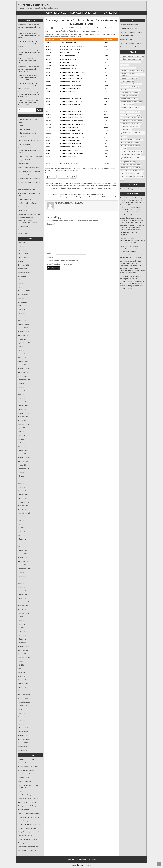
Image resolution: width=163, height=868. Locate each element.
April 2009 (22, 721)
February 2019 (23, 361)
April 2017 (21, 443)
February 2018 (23, 406)
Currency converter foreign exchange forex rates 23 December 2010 (132, 240)
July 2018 (21, 387)
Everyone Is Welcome (26, 160)
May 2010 (21, 672)
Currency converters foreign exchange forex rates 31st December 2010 (131, 212)
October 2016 (22, 465)
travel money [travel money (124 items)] (126, 168)
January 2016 (22, 498)
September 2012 (24, 569)
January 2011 (22, 643)
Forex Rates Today (24, 795)
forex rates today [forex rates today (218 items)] (133, 112)
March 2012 (22, 591)
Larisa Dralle (125, 247)
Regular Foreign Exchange (27, 203)
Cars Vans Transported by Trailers (133, 43)
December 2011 (23, 602)
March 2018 (22, 402)
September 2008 (24, 746)
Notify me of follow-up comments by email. (64, 261)
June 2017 (21, 435)
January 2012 (22, 598)
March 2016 (22, 491)
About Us (96, 13)
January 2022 (23, 258)
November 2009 (24, 695)
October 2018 (22, 376)
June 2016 (21, 480)
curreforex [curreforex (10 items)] (125, 65)
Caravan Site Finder (127, 36)
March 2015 (22, 535)
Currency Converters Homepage (56, 13)
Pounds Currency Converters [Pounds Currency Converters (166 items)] (131, 140)
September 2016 (24, 469)
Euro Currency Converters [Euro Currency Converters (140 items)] (131, 90)
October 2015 (22, 509)
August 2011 (22, 617)
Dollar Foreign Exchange (27, 770)
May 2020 (21, 313)
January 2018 (22, 409)
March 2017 (22, 446)
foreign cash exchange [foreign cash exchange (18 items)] (129, 99)
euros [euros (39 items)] (123, 96)
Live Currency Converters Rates (29, 813)
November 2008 (24, 739)
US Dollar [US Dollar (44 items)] (136, 168)
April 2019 (21, 354)
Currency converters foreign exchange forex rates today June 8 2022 (30, 27)
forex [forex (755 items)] (123, 112)
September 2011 (23, 613)
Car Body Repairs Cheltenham (131, 32)
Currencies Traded (25, 144)
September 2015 (24, 513)
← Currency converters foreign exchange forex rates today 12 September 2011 (74, 195)
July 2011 (21, 621)
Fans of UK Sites (23, 164)
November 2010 (23, 650)
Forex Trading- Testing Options (29, 171)
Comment (51, 224)
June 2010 (21, 669)
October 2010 (23, 654)
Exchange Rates (77, 183)
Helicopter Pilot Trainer (129, 25)
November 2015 (23, 506)
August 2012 (22, 572)
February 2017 (23, 450)
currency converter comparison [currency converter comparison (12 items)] (128, 74)
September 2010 (24, 658)
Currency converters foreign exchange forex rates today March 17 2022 (30, 44)
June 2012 (21, 580)
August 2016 (22, 472)
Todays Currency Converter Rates (30, 832)
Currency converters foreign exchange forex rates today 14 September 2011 (82, 22)
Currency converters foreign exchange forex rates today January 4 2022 (28, 86)
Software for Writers (128, 39)
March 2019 (22, 358)
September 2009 (24, 702)
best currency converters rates (98, 186)
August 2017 (22, 428)
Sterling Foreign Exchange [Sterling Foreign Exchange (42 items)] (130, 154)
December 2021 (23, 261)
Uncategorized (73, 186)
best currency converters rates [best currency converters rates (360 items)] (132, 56)
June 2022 (21, 243)
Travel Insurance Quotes (27, 230)
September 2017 (24, 424)
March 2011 (22, 635)
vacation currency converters (28, 847)
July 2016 (21, 476)
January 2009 (23, 732)
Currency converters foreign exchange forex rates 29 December (131, 232)
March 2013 (22, 546)
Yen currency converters (27, 850)
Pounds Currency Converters (28, 817)
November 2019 (23, 335)
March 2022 (22, 250)
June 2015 (21, 524)
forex (100, 183)
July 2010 (21, 665)
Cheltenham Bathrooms (129, 28)
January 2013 (22, 554)
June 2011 (21, 624)
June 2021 (21, 284)
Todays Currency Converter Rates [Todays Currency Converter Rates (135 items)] (131, 158)
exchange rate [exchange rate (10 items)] (132, 96)
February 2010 (23, 684)
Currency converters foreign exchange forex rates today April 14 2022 (29, 35)
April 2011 (21, 632)
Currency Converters (34, 5)
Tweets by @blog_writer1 (129, 189)
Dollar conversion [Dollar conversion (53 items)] (127, 81)
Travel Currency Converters (56, 186)
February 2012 (23, 595)
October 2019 (22, 339)
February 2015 (23, 539)
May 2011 (21, 628)
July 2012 (21, 576)
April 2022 (21, 246)
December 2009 (23, 691)
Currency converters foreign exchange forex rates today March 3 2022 (30, 52)
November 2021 (23, 265)
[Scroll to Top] (159, 864)
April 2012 (21, 587)
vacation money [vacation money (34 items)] (126, 176)
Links (20, 186)
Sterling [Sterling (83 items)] (124, 149)
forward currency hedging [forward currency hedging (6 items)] (130, 115)
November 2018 (23, 372)
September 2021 (24, 272)
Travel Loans (22, 234)
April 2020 (22, 317)
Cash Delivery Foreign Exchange (29, 141)
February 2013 (23, 550)
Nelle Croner (125, 238)
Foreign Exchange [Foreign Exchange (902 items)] (127, 105)
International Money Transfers (80, 13)
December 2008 (23, 735)
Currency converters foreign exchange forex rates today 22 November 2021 (29, 103)
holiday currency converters (28, 799)
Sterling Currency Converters (29, 824)
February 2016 (23, 495)
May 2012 (21, 583)
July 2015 (21, 521)
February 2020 (23, 324)
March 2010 (22, 680)
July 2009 (21, 709)
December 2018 (23, 369)
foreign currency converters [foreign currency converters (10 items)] (131, 102)
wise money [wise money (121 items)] (139, 176)
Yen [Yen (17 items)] (122, 179)
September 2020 (24, 298)
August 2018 (22, 383)
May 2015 (21, 528)
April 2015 (21, 532)
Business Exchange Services (28, 133)
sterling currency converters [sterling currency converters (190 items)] (131, 151)
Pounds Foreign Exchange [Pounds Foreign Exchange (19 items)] (130, 143)
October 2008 (23, 743)
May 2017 (21, 439)
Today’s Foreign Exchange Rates (29, 214)
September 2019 (24, 343)
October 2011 (22, 609)
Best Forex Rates (24, 129)
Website (50, 257)
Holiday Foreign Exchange (27, 806)
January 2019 (22, 365)
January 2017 (22, 454)
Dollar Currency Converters (28, 767)
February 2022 (23, 254)
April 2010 (21, 676)
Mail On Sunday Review (110, 13)
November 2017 (23, 417)
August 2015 (22, 517)
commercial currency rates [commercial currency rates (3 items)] (131, 62)
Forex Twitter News (25, 175)
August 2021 (22, 276)
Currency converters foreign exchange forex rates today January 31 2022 (28, 69)
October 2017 (22, 421)
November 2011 (23, 606)
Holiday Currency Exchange (28, 802)
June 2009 (21, 713)
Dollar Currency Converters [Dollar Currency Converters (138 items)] (131, 84)
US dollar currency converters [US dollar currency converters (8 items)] (132, 171)
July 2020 (21, 306)
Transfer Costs (23, 226)
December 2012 (23, 558)
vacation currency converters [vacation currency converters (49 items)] (132, 174)
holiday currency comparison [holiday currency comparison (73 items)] (131, 118)
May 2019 (21, 350)
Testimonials (22, 211)
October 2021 (22, 269)
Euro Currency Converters (27, 774)
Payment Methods (24, 199)
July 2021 (21, 280)
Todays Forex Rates (109, 183)
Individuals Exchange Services (29, 178)
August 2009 (22, 706)
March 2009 (22, 724)
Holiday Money (23, 810)
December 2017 (23, 413)
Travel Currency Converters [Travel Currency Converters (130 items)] (131, 165)
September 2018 (24, 380)
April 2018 (21, 398)
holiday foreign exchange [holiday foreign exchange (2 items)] (130, 127)
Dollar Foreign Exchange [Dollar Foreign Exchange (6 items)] (130, 87)
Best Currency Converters (27, 759)
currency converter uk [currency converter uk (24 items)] (129, 78)
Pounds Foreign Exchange (27, 821)
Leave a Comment (105, 28)
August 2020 (22, 302)
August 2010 (22, 661)
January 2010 (23, 687)
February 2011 (23, 639)
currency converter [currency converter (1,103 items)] (128, 68)
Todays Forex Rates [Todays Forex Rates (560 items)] (128, 162)
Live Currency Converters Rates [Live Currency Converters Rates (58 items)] (130, 133)
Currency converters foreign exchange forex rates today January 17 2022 (28, 77)
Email (49, 253)
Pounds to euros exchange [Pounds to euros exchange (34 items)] (130, 146)
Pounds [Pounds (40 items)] (123, 137)
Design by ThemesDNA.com (82, 865)
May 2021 (21, 287)
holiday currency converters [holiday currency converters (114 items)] (131, 121)
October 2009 (23, 698)
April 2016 (21, 487)
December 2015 (23, 502)
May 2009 (21, 717)
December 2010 (23, 646)
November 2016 (23, 461)
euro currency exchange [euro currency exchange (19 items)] (130, 93)
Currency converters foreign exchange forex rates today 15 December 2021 (28, 94)
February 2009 (23, 728)
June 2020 (21, 309)
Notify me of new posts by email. (61, 264)
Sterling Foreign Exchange (27, 828)
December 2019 (23, 332)
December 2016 (23, 458)
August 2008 (22, 750)
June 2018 (21, 391)
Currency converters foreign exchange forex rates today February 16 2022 (28, 61)
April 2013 (21, 543)
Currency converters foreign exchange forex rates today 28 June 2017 (29, 150)
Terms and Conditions (25, 207)
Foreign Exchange (90, 183)
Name (50, 249)
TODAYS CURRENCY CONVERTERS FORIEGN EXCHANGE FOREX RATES (27, 220)
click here (64, 170)
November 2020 (24, 291)
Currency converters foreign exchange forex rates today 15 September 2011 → (89, 197)
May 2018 (21, 395)
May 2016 (21, 484)
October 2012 (22, 565)
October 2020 (23, 295)
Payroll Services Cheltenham (131, 47)
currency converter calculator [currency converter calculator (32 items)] (132, 71)
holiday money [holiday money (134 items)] (126, 129)
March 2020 (22, 321)
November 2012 (23, 561)
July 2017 (21, 432)
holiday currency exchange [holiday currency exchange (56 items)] (131, 124)
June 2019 (21, 346)
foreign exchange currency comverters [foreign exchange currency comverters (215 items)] (131, 108)
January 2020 (23, 328)
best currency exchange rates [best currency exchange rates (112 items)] (132, 59)
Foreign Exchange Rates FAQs (28, 167)
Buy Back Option (24, 137)
